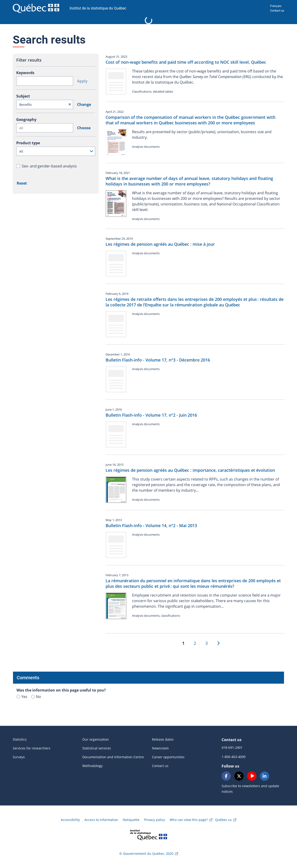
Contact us (277, 11)
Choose (84, 128)
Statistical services (97, 748)
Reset (22, 183)
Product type (28, 143)
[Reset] (70, 104)
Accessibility (70, 820)
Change (84, 104)
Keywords (25, 73)
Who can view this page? (189, 820)
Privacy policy (155, 820)
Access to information (101, 820)
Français (276, 6)
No (36, 697)
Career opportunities (168, 757)
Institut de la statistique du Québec (98, 8)
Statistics (20, 739)
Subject (23, 96)
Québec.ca (223, 820)
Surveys (19, 757)
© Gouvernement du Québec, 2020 (146, 854)
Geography (26, 120)
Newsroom (160, 748)
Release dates (163, 739)
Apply (82, 81)
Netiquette (131, 820)
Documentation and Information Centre (113, 757)
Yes (22, 697)
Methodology (92, 766)
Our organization (96, 739)
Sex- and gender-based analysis (49, 166)
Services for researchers (32, 748)
